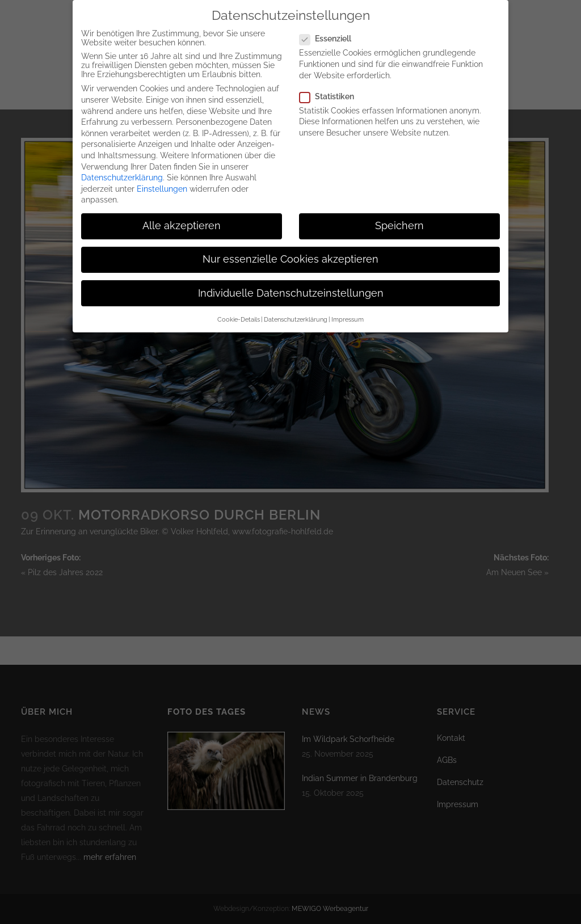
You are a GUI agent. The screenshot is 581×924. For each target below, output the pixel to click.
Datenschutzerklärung (122, 168)
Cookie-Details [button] (239, 310)
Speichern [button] (399, 216)
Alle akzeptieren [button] (182, 216)
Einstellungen (162, 179)
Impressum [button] (348, 310)
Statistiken (331, 87)
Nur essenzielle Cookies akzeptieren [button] (290, 250)
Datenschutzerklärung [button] (296, 310)
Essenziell (330, 29)
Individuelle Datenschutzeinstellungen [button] (291, 284)
